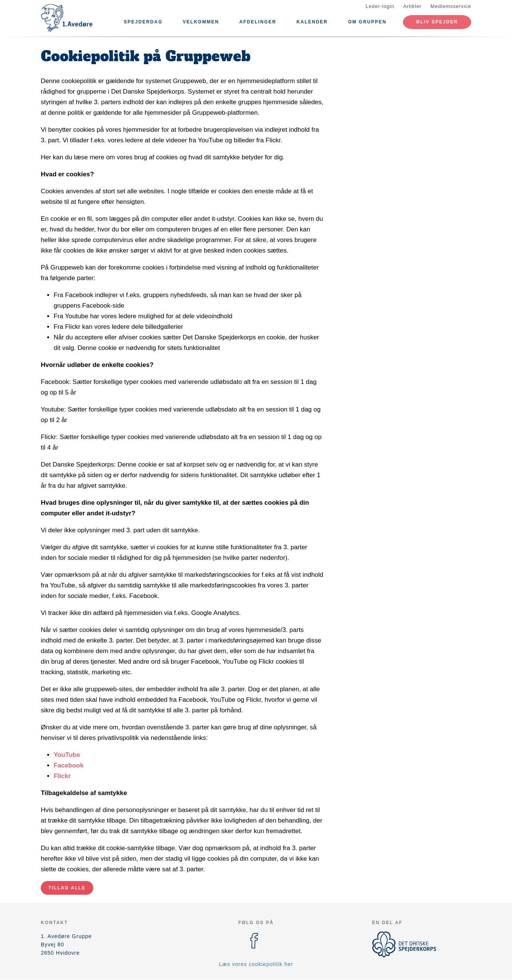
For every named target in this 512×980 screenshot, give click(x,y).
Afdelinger (258, 22)
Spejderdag (143, 22)
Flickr (62, 776)
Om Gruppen (367, 22)
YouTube (67, 755)
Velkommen (201, 22)
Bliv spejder (437, 22)
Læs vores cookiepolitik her (256, 964)
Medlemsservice (451, 6)
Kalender (312, 22)
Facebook (69, 765)
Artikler (412, 6)
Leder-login (380, 6)
